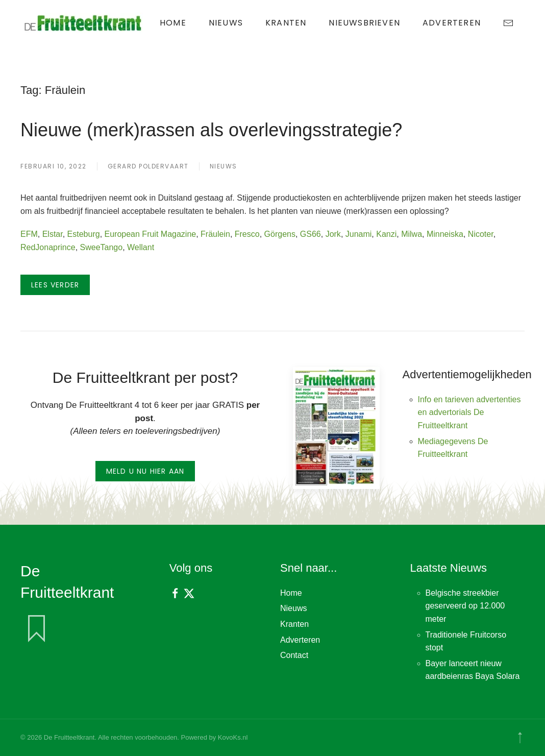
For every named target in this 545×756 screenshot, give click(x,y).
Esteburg (84, 234)
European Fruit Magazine (151, 234)
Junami (359, 234)
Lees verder (55, 285)
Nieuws (226, 23)
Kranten (294, 624)
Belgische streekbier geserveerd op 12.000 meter (465, 606)
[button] (520, 738)
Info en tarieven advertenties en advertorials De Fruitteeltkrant (469, 412)
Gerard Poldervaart (148, 166)
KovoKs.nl (233, 737)
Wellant (141, 247)
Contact (294, 655)
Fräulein (215, 234)
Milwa (412, 234)
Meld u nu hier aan (145, 471)
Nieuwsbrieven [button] (364, 23)
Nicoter (481, 234)
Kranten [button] (286, 23)
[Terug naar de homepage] (84, 23)
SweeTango (102, 247)
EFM (29, 234)
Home (173, 23)
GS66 (311, 234)
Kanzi (386, 234)
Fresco (247, 234)
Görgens (280, 234)
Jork (333, 234)
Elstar (53, 234)
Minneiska (445, 234)
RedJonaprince (48, 247)
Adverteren (452, 23)
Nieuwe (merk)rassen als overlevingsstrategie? (211, 130)
